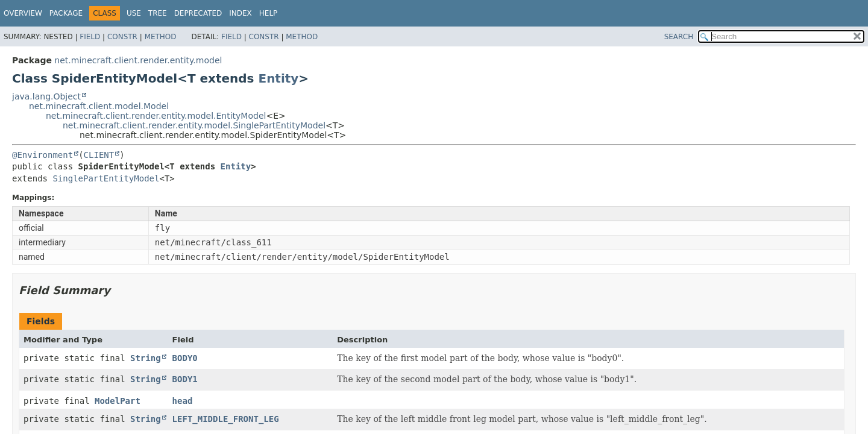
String (146, 358)
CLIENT (99, 155)
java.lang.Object (46, 96)
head (183, 401)
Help (269, 13)
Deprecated (198, 13)
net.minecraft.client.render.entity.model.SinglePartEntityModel (194, 125)
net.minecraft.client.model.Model (99, 106)
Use (134, 13)
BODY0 (185, 358)
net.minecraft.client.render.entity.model (138, 60)
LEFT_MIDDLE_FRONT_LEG (226, 419)
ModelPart (118, 401)
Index (241, 13)
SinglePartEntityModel (106, 178)
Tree (158, 13)
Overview (23, 13)
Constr (122, 37)
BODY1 (185, 379)
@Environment (42, 155)
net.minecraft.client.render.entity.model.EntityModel (156, 116)
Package (66, 13)
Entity (278, 78)
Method (161, 37)
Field (90, 37)
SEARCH (679, 37)
